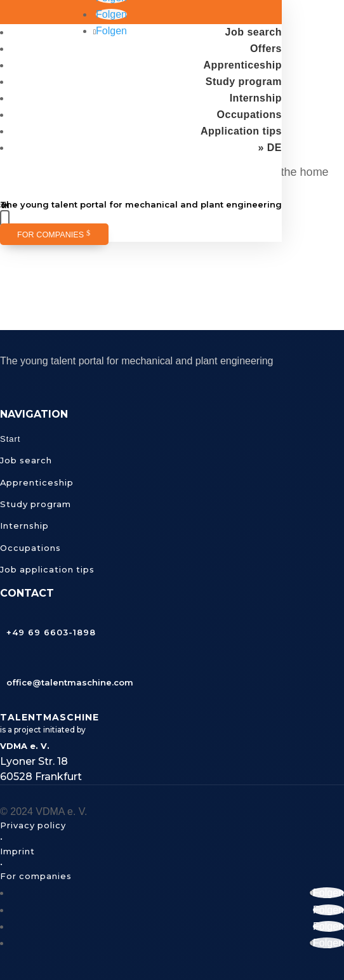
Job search (254, 32)
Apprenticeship (243, 65)
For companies (50, 235)
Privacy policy (33, 825)
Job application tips (47, 569)
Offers (266, 49)
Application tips (241, 131)
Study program (244, 82)
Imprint (17, 851)
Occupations (249, 115)
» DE (270, 148)
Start (10, 439)
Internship (256, 98)
